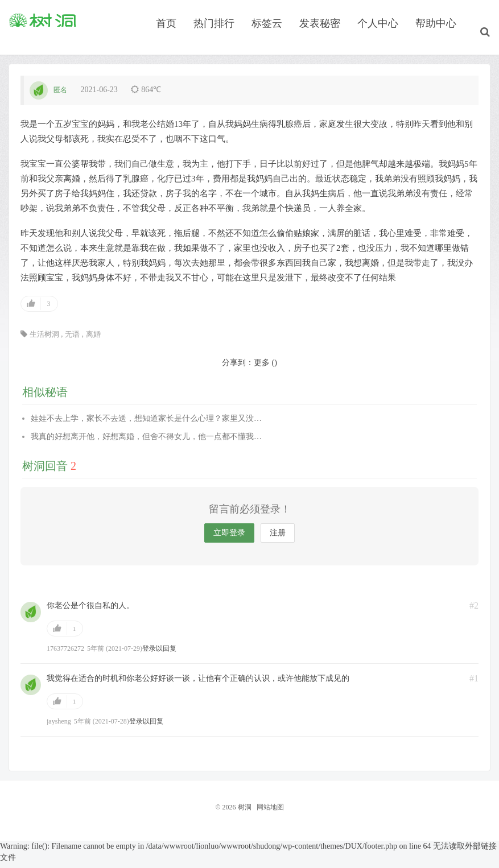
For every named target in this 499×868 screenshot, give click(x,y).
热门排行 (221, 42)
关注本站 (471, 15)
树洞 (43, 40)
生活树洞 (44, 340)
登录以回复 (159, 655)
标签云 (274, 42)
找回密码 (112, 15)
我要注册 (71, 15)
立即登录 (229, 540)
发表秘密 (327, 42)
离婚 (93, 340)
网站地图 (270, 813)
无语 (72, 340)
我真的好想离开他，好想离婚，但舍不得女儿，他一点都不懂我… (146, 443)
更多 (262, 369)
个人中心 (385, 42)
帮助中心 (443, 42)
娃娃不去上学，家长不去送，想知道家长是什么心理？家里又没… (146, 425)
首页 (173, 42)
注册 (278, 540)
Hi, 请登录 (26, 15)
